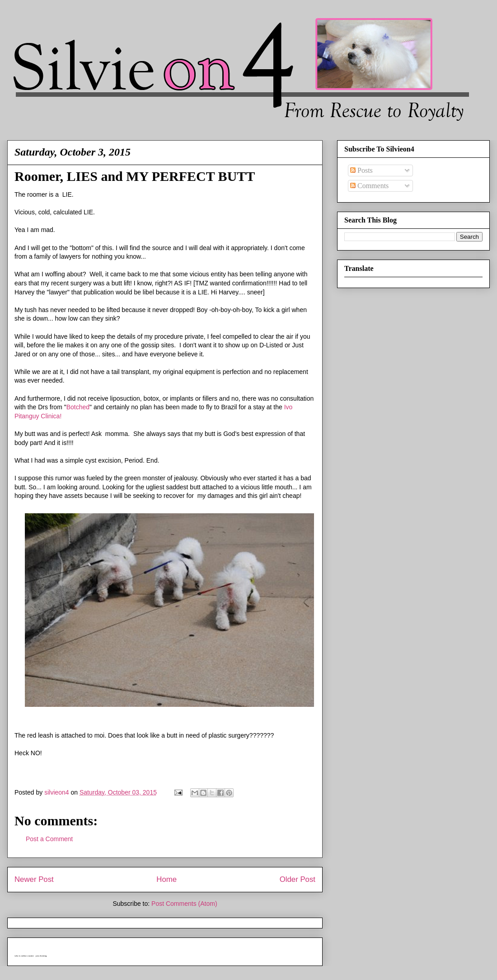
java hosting (41, 956)
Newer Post (34, 879)
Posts (361, 170)
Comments (369, 186)
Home (166, 879)
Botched (78, 407)
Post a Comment (49, 839)
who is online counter (24, 956)
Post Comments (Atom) (184, 904)
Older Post (298, 879)
